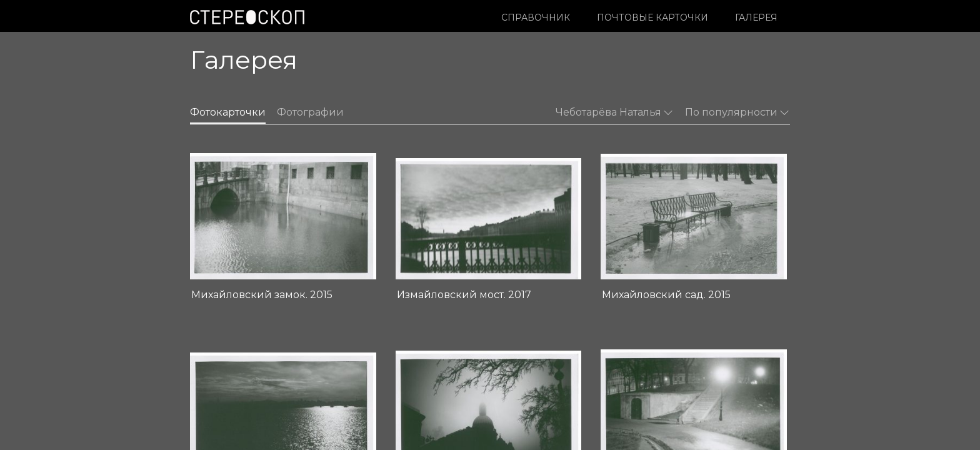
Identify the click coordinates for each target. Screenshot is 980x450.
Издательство (418, 389)
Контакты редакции (430, 402)
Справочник (536, 17)
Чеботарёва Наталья (614, 112)
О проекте (411, 376)
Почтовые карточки (652, 17)
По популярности (737, 112)
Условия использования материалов (268, 402)
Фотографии (310, 112)
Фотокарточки (228, 112)
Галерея (756, 17)
